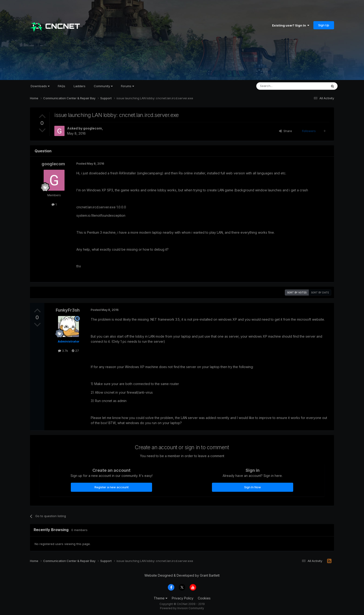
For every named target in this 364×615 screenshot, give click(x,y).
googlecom (93, 128)
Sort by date (320, 293)
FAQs (62, 86)
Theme (161, 598)
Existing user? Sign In (291, 25)
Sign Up (324, 25)
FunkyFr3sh (68, 310)
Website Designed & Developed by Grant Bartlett (182, 575)
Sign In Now (253, 487)
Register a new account (112, 487)
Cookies (204, 598)
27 (75, 351)
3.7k (63, 351)
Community (103, 86)
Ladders (80, 86)
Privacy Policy (183, 598)
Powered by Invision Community (182, 608)
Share (286, 131)
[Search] (280, 86)
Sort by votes (297, 293)
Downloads (40, 86)
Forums (127, 86)
